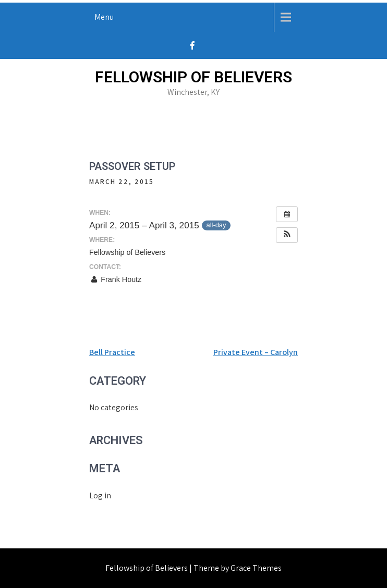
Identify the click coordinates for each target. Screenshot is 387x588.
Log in (100, 495)
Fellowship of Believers (194, 77)
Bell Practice (112, 352)
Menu (104, 17)
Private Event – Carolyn (256, 352)
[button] (287, 235)
